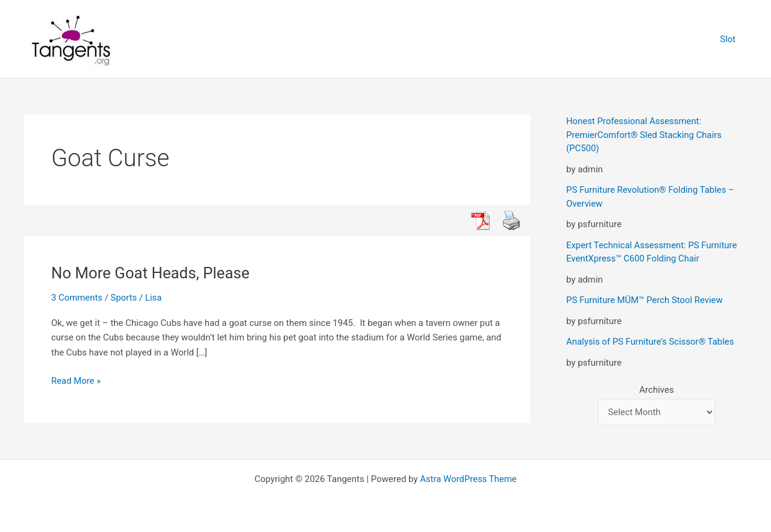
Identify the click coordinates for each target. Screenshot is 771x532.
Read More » (76, 381)
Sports (124, 298)
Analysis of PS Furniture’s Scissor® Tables (651, 342)
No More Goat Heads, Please (151, 273)
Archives (656, 390)
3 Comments (77, 298)
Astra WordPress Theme (469, 479)
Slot (730, 39)
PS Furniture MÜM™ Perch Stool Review (645, 300)
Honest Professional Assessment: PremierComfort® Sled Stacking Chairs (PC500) (645, 135)
